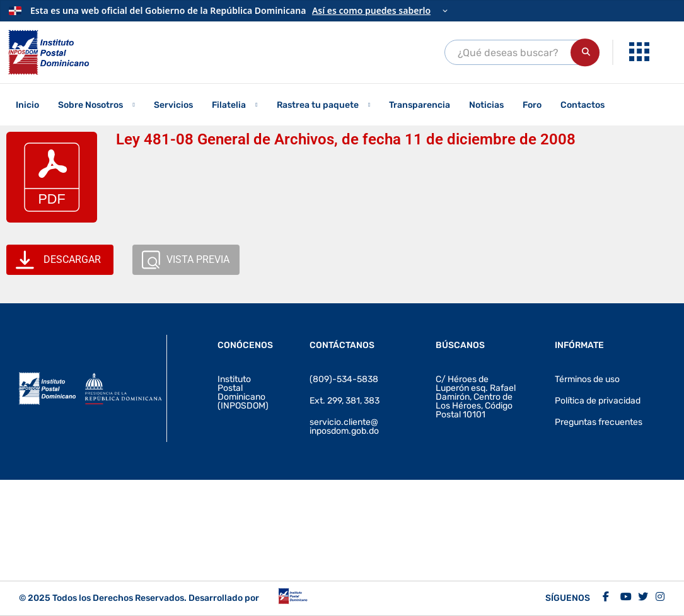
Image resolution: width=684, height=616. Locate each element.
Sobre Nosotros (90, 105)
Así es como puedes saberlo (371, 10)
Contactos (583, 105)
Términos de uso (587, 379)
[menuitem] (641, 52)
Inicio (27, 105)
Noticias (486, 105)
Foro (532, 105)
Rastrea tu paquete (318, 105)
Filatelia (229, 105)
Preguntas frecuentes (599, 422)
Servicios (173, 105)
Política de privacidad (598, 401)
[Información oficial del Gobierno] (342, 11)
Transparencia (420, 105)
